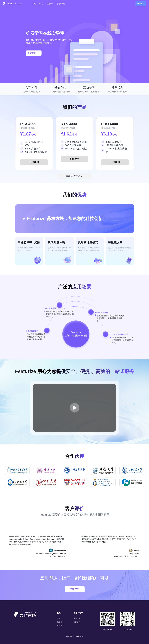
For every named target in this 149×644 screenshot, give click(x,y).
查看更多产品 (74, 176)
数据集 (50, 4)
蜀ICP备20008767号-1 (74, 637)
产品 (41, 4)
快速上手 (77, 618)
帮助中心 (61, 4)
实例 (59, 618)
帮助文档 (77, 622)
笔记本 (60, 626)
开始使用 (141, 4)
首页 (34, 4)
